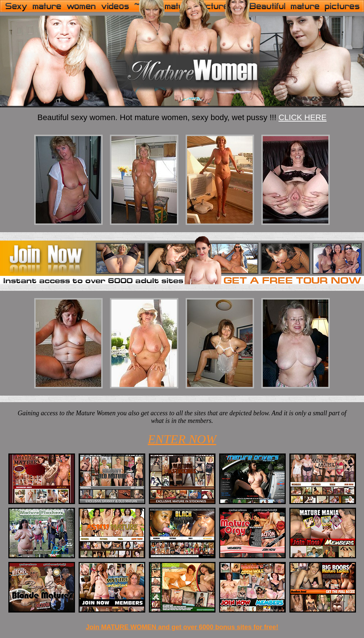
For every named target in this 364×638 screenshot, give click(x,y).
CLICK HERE (302, 117)
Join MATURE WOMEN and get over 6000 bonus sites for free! (182, 627)
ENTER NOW (182, 439)
